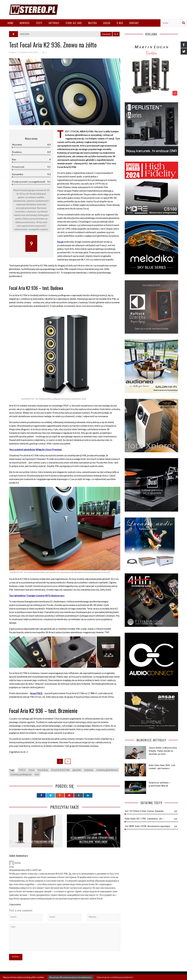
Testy (39, 23)
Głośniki (106, 34)
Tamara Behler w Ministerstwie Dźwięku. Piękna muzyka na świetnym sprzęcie (163, 751)
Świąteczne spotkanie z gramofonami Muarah (159, 784)
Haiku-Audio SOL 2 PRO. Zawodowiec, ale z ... (145, 818)
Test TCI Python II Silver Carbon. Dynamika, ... (146, 811)
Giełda (107, 23)
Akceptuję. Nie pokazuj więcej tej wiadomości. (71, 977)
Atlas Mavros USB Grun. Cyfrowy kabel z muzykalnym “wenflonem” (93, 840)
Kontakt (134, 23)
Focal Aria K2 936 (60, 770)
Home (10, 23)
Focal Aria (43, 770)
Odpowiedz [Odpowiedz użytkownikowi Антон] (15, 904)
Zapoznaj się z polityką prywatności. (115, 977)
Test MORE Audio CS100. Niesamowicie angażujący (147, 826)
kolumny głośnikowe (107, 770)
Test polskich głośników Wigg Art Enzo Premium (35, 449)
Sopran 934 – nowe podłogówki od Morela (36, 842)
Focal (32, 770)
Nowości (25, 23)
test (37, 774)
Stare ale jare (74, 23)
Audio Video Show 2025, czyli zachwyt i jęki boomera (162, 767)
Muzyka (93, 23)
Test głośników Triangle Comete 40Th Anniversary (37, 595)
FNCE (22, 770)
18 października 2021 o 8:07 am (25, 870)
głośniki (77, 770)
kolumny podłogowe (21, 774)
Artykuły (54, 23)
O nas (120, 23)
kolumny (89, 770)
